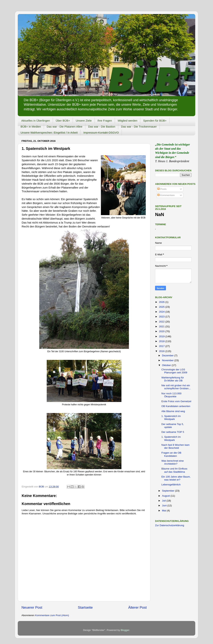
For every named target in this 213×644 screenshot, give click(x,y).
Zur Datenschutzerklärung (170, 525)
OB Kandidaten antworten (176, 406)
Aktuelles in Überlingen (36, 121)
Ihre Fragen (105, 121)
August (166, 496)
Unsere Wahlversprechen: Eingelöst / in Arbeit (49, 133)
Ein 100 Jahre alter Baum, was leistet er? (176, 478)
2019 (162, 336)
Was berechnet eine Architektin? (173, 462)
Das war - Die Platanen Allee (65, 127)
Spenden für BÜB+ (155, 121)
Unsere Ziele (84, 121)
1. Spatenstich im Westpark (171, 418)
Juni (165, 505)
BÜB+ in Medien (31, 127)
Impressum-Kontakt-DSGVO (101, 133)
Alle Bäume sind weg (173, 411)
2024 (162, 312)
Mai (164, 511)
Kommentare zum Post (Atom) (52, 615)
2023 (162, 317)
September (169, 491)
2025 (162, 307)
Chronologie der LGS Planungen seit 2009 (174, 371)
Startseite (85, 607)
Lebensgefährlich (171, 485)
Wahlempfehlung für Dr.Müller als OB (173, 379)
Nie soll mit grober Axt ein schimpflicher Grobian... (176, 387)
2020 (162, 331)
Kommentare (166, 195)
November (168, 360)
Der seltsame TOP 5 (173, 432)
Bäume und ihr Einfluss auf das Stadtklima (174, 470)
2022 (162, 322)
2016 (162, 351)
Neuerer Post (32, 607)
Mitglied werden (128, 121)
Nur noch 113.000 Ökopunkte (171, 395)
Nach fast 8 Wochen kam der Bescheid (176, 446)
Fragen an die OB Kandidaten (171, 454)
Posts (162, 189)
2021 (162, 326)
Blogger (125, 630)
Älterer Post (137, 607)
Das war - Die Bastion (102, 127)
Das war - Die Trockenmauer (139, 127)
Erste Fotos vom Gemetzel (176, 401)
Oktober (167, 365)
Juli (164, 501)
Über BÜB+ (63, 121)
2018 (162, 341)
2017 (162, 346)
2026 (162, 302)
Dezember (168, 355)
